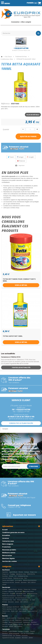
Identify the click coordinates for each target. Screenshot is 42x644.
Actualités (6, 535)
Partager (20, 157)
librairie (4, 613)
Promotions (6, 547)
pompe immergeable (14, 633)
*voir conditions (14, 383)
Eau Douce (6, 570)
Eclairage (27, 572)
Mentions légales (9, 558)
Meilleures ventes (9, 553)
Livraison (6, 538)
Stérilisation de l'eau (23, 576)
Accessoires (36, 624)
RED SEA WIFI (18, 591)
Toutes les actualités (21, 367)
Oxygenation (18, 620)
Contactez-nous (8, 541)
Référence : (6, 103)
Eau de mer (6, 587)
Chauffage (12, 574)
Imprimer (22, 165)
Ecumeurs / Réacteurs (8, 591)
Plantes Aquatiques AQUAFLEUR (11, 607)
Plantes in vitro (6, 611)
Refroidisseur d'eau (21, 574)
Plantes (5, 605)
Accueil (5, 530)
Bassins (5, 616)
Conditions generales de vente (13, 532)
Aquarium (5, 589)
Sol (25, 624)
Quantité (6, 129)
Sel (30, 600)
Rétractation (7, 556)
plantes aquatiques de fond (25, 609)
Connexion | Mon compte (21, 22)
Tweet (11, 157)
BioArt (13, 611)
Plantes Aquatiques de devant (28, 607)
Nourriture (5, 576)
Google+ (31, 157)
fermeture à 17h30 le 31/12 (11, 357)
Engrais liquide (23, 611)
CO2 (15, 576)
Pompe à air (5, 574)
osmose (32, 596)
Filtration (21, 572)
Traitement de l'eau (18, 578)
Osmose (11, 576)
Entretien (17, 582)
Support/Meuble (13, 572)
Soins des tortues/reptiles (27, 633)
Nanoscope (26, 596)
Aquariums (5, 572)
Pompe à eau (33, 572)
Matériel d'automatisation (30, 580)
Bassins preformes (11, 618)
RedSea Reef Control (28, 591)
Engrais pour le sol (32, 611)
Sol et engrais (18, 580)
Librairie (4, 584)
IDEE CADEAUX (32, 582)
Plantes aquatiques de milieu (10, 609)
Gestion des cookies (10, 561)
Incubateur (18, 638)
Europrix (5, 429)
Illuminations (27, 622)
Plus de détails (33, 115)
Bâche (4, 618)
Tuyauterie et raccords (8, 582)
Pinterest (21, 161)
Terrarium (6, 629)
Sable (34, 600)
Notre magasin (8, 544)
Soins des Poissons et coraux (23, 598)
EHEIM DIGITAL (31, 574)
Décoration (24, 582)
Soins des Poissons (7, 578)
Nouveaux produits (9, 550)
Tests (26, 578)
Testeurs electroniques (8, 580)
